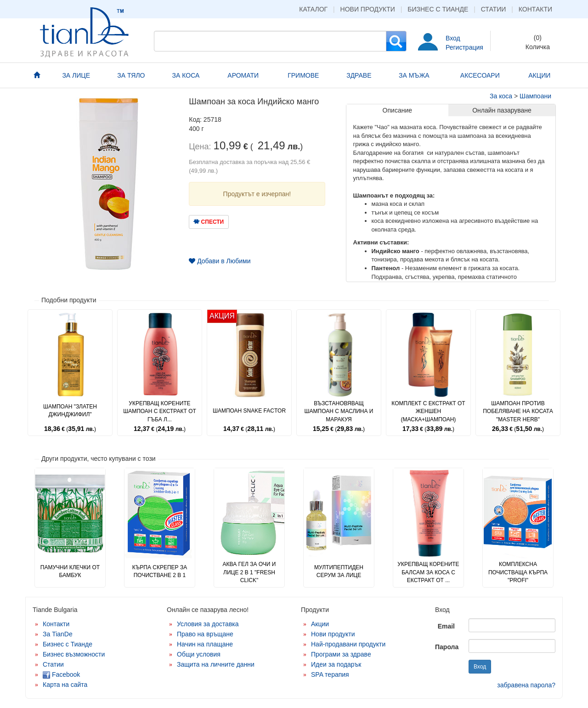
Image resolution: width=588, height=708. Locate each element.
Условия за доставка (208, 624)
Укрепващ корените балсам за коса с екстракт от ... (428, 572)
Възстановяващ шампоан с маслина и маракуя (339, 411)
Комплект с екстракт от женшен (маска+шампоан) (428, 411)
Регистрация (464, 47)
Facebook (61, 674)
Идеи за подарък (336, 664)
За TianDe (58, 634)
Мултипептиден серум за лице (339, 571)
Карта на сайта (65, 685)
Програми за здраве (341, 654)
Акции (320, 624)
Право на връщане (205, 634)
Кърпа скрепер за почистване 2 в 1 (160, 571)
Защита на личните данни (216, 664)
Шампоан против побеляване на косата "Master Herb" (518, 411)
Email (446, 626)
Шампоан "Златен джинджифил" (70, 411)
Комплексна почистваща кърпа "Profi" (518, 572)
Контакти (535, 9)
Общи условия (199, 654)
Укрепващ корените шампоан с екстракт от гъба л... (160, 411)
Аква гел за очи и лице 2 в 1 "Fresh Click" (249, 572)
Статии (494, 9)
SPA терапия (330, 674)
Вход (453, 38)
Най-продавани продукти (348, 644)
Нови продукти (368, 9)
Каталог (313, 9)
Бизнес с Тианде (438, 9)
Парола (447, 647)
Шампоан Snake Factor (249, 411)
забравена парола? (526, 685)
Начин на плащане (205, 644)
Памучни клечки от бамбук (70, 571)
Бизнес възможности (74, 654)
